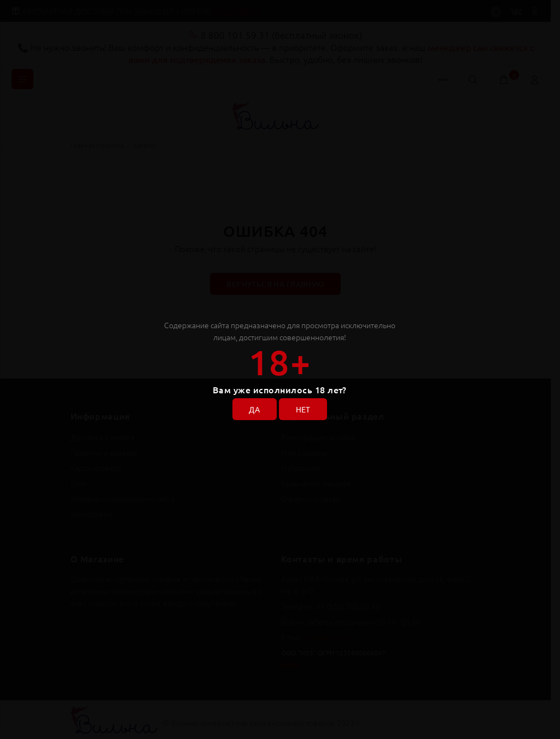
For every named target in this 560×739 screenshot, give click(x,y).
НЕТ (303, 410)
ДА (254, 410)
